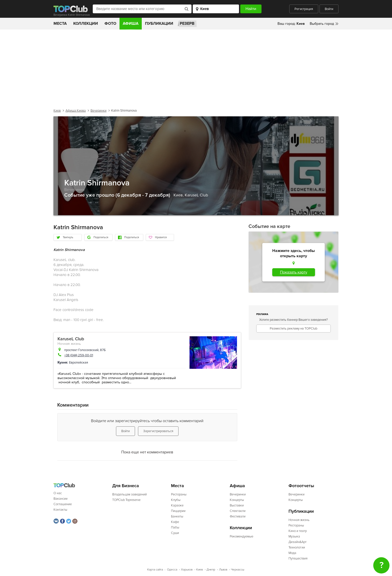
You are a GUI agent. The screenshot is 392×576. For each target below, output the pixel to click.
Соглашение (63, 504)
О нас (58, 493)
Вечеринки (98, 111)
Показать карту (294, 272)
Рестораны (179, 494)
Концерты (237, 500)
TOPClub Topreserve (126, 500)
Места (60, 24)
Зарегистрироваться (158, 431)
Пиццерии (178, 511)
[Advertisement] (196, 67)
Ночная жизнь (69, 344)
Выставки (237, 505)
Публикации (159, 24)
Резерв (187, 24)
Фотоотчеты (301, 486)
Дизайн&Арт (297, 542)
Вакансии (60, 499)
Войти (329, 9)
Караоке (177, 505)
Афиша (131, 24)
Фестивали (238, 516)
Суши (175, 533)
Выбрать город (322, 24)
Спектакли (238, 511)
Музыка (294, 536)
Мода (292, 553)
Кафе (175, 522)
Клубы (176, 500)
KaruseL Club (196, 195)
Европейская (78, 363)
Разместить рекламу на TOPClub (293, 329)
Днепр (211, 570)
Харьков (187, 570)
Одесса (172, 570)
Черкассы (238, 570)
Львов (223, 570)
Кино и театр (298, 531)
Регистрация (304, 9)
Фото (110, 24)
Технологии (297, 547)
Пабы (175, 527)
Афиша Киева (76, 111)
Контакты (60, 510)
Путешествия (298, 558)
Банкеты (177, 516)
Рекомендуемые (241, 536)
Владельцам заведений (129, 494)
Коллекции (86, 24)
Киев (57, 111)
